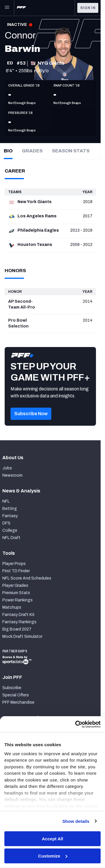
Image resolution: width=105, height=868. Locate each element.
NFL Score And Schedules (27, 578)
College (10, 530)
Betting (10, 509)
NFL (6, 501)
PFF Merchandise (18, 702)
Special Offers (16, 695)
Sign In (88, 8)
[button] (31, 422)
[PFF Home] (21, 8)
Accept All (53, 839)
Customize (53, 856)
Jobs (7, 468)
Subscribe (12, 688)
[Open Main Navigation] (7, 8)
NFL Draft (11, 538)
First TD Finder (16, 571)
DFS (6, 523)
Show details (76, 821)
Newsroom (12, 475)
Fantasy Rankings (19, 622)
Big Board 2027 (17, 629)
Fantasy (10, 516)
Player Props (14, 564)
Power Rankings (17, 600)
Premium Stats (16, 593)
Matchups (12, 607)
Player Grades (15, 586)
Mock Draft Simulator (22, 637)
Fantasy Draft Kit (19, 615)
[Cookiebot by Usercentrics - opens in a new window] (76, 724)
